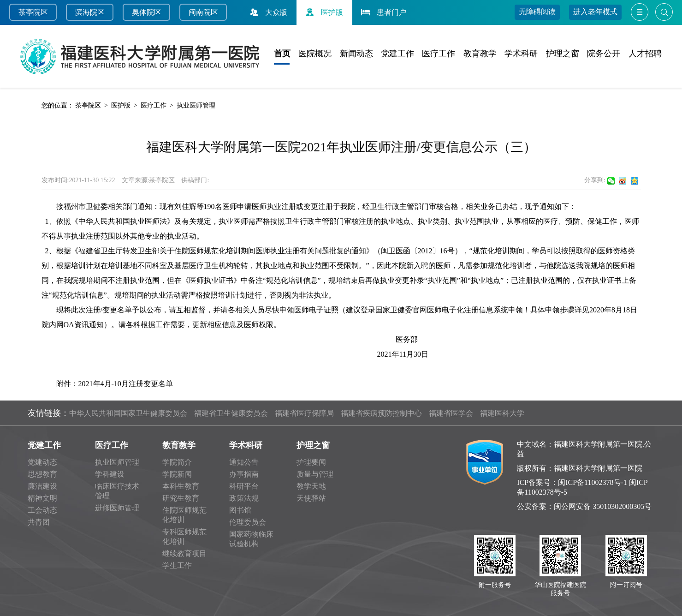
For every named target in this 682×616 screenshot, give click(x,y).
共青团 (39, 522)
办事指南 (244, 474)
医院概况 (315, 54)
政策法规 (244, 498)
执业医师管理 (196, 105)
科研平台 (244, 486)
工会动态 (42, 510)
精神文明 (42, 498)
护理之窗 (563, 54)
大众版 (267, 12)
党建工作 (397, 54)
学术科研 (521, 54)
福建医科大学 (502, 413)
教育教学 (480, 54)
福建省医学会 (451, 413)
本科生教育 (181, 486)
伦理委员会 (248, 522)
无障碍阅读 (537, 12)
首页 (282, 54)
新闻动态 (356, 54)
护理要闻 (311, 462)
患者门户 (383, 12)
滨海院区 (90, 12)
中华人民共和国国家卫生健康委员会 (128, 413)
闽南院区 (203, 12)
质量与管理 (315, 474)
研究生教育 (181, 498)
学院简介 (177, 462)
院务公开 (604, 54)
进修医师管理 (117, 508)
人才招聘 (645, 54)
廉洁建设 (42, 486)
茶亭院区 (33, 12)
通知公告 (244, 462)
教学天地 (311, 486)
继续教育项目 (184, 553)
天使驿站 (311, 498)
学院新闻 (177, 474)
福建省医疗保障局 (304, 413)
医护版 (323, 12)
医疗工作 (439, 54)
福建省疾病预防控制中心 (381, 413)
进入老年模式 (595, 12)
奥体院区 (147, 12)
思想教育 (42, 474)
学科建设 (110, 474)
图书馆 (240, 510)
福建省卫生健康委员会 (231, 413)
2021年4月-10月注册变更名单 (126, 384)
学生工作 (177, 565)
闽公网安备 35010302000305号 (603, 506)
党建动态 (42, 462)
